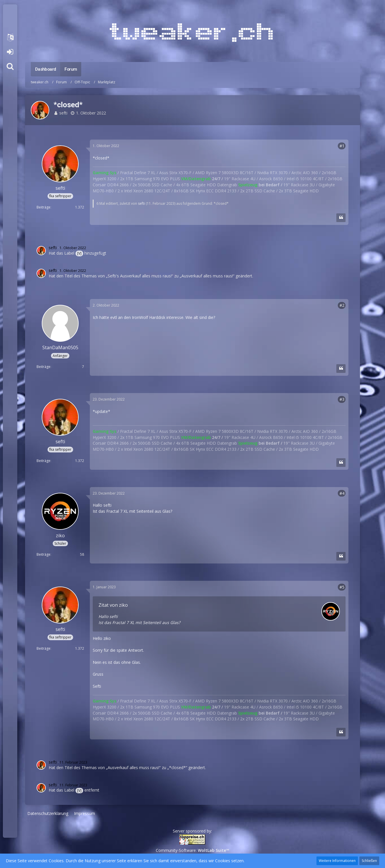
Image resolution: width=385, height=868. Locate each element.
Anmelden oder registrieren (10, 52)
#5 (342, 587)
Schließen (369, 861)
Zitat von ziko (113, 605)
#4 (342, 493)
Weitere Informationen (337, 861)
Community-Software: (193, 850)
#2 (342, 305)
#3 (342, 399)
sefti (63, 113)
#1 (342, 146)
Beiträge (43, 207)
